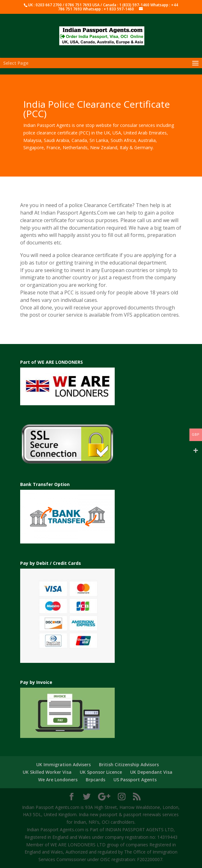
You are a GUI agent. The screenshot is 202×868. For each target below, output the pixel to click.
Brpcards (95, 780)
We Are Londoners (58, 780)
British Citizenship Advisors (129, 764)
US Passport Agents (135, 780)
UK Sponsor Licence (101, 772)
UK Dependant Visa (151, 772)
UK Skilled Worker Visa (47, 772)
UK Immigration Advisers (63, 764)
